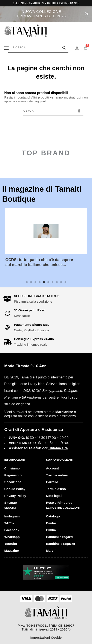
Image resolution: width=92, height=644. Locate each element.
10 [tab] (65, 282)
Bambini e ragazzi (60, 537)
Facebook (12, 530)
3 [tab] (35, 282)
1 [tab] (27, 282)
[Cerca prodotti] (38, 48)
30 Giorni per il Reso (30, 310)
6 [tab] (48, 282)
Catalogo (53, 516)
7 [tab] (53, 282)
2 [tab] (31, 282)
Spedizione (13, 482)
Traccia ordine (57, 475)
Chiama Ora (58, 448)
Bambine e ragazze (61, 544)
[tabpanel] (46, 241)
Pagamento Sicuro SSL (32, 325)
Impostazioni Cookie (46, 637)
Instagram (12, 516)
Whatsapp (12, 537)
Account (53, 468)
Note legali (54, 496)
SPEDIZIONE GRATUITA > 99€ (37, 296)
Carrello (52, 482)
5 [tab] (44, 282)
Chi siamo (12, 468)
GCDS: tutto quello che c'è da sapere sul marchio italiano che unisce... (39, 262)
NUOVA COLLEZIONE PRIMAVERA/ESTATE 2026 (41, 14)
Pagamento (13, 475)
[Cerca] (53, 111)
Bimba (51, 530)
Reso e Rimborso (59, 503)
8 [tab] (57, 282)
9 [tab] (61, 282)
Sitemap (11, 503)
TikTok (9, 523)
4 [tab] (40, 282)
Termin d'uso (56, 489)
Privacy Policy (15, 496)
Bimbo (51, 523)
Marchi (51, 551)
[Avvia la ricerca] (64, 48)
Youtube (11, 544)
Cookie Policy (15, 489)
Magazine (12, 551)
